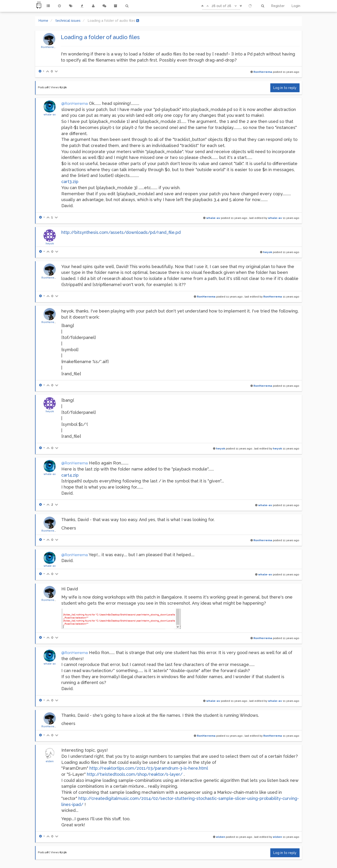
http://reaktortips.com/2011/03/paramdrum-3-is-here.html (149, 768)
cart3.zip (70, 182)
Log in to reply (285, 88)
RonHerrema (49, 47)
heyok (50, 243)
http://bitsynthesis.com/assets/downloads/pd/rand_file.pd (121, 232)
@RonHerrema (75, 104)
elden (50, 761)
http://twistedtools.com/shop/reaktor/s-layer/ (135, 774)
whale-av (50, 114)
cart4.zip (70, 475)
